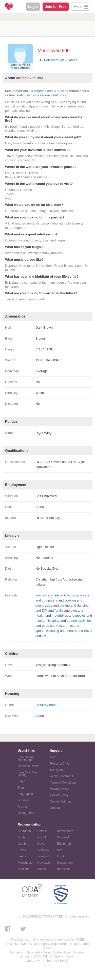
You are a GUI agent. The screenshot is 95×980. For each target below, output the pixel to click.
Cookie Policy (59, 795)
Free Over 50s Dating (27, 774)
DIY (44, 610)
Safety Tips (58, 770)
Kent (60, 850)
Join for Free (56, 7)
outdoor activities (79, 621)
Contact (55, 808)
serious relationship (54, 95)
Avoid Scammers (62, 776)
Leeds (22, 856)
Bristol (42, 837)
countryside (44, 605)
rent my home (47, 705)
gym (74, 610)
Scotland (24, 869)
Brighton (23, 837)
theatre (71, 631)
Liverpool (44, 856)
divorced (40, 91)
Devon (42, 844)
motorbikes (60, 616)
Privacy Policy (60, 789)
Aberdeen (24, 831)
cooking (70, 600)
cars (86, 595)
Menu (78, 7)
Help (53, 757)
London (62, 856)
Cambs (72, 60)
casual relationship (19, 95)
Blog (21, 788)
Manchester (26, 863)
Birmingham (65, 831)
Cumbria (23, 844)
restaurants (64, 626)
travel (88, 631)
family (59, 610)
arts (57, 595)
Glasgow (43, 850)
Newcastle (44, 863)
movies (80, 616)
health (40, 616)
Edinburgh (64, 844)
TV (44, 636)
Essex (22, 850)
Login (33, 7)
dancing (83, 605)
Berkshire (63, 869)
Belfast (42, 831)
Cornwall (63, 837)
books (71, 595)
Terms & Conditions (63, 783)
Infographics (26, 794)
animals (41, 595)
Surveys (23, 800)
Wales (42, 869)
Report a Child (60, 764)
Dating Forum (27, 813)
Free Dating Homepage (26, 759)
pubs (45, 626)
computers (50, 600)
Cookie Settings (61, 801)
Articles (23, 807)
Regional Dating (29, 766)
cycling (65, 605)
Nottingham (65, 863)
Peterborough (54, 60)
